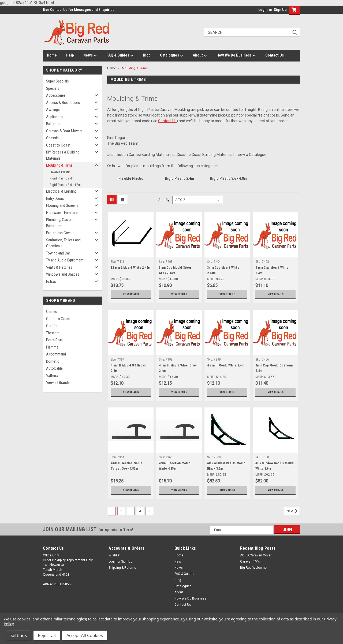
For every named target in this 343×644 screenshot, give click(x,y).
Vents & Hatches (59, 267)
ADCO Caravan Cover (256, 555)
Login (263, 10)
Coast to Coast (58, 145)
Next (293, 511)
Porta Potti (55, 340)
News (90, 55)
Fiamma (52, 347)
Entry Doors (55, 199)
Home (52, 55)
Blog (147, 55)
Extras (51, 282)
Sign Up (280, 10)
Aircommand (56, 354)
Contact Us (275, 55)
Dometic (53, 361)
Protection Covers (60, 233)
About (200, 55)
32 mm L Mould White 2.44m (131, 268)
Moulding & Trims (59, 165)
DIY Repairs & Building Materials (63, 155)
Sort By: (164, 200)
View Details (131, 294)
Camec (52, 312)
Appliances (55, 117)
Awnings (53, 110)
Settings (19, 635)
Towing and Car (58, 253)
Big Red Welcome (253, 568)
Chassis (52, 138)
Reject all (47, 635)
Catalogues (172, 55)
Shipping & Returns (122, 568)
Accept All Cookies (85, 635)
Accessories (56, 95)
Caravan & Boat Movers (64, 131)
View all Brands (58, 383)
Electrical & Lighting (61, 191)
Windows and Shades (63, 274)
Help (70, 55)
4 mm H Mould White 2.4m (226, 365)
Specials (53, 88)
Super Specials (57, 81)
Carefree (53, 326)
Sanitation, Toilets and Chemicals (63, 243)
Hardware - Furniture (62, 213)
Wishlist (115, 555)
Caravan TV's (250, 561)
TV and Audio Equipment (65, 260)
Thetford (53, 333)
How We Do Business (236, 55)
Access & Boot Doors (63, 103)
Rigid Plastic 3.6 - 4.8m (65, 185)
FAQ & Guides (120, 55)
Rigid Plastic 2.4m (62, 178)
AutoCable (54, 368)
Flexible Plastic (60, 172)
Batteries (53, 124)
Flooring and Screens (62, 205)
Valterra (52, 376)
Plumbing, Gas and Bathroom (60, 223)
